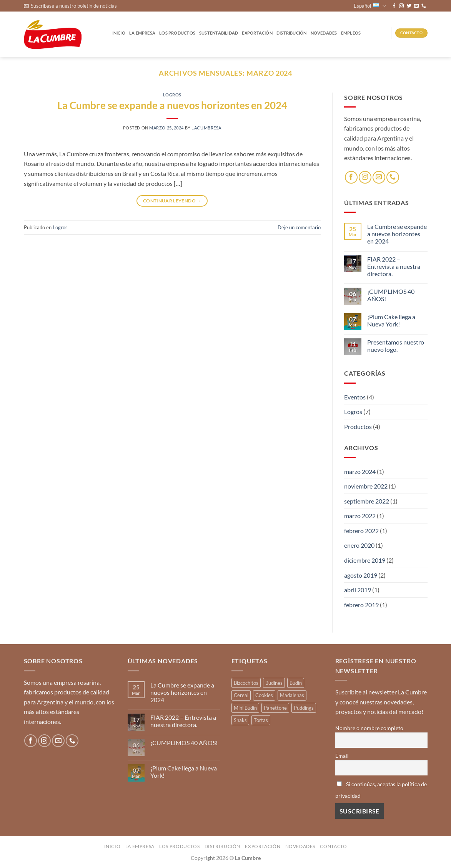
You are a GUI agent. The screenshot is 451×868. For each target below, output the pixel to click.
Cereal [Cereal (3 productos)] (241, 695)
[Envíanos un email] (416, 6)
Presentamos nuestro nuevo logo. (396, 346)
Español (370, 6)
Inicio (119, 33)
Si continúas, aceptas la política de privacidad (381, 790)
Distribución (292, 33)
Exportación (257, 33)
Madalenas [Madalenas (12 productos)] (292, 695)
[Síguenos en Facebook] (394, 6)
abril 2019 (358, 590)
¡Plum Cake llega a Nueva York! (391, 320)
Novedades (324, 33)
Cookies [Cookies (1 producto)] (264, 695)
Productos (358, 427)
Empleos (351, 33)
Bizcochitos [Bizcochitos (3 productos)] (246, 683)
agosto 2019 (361, 575)
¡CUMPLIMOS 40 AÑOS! (391, 295)
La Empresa (142, 33)
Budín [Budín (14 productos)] (296, 683)
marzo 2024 (360, 471)
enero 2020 (359, 545)
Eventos (355, 397)
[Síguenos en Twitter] (409, 6)
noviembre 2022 (366, 486)
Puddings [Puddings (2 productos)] (304, 708)
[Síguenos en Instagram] (401, 6)
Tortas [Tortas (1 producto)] (261, 720)
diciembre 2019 (365, 560)
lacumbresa (206, 128)
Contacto (333, 846)
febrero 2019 (361, 605)
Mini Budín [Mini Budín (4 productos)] (245, 708)
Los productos (177, 33)
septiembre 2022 (367, 501)
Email (342, 756)
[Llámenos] (424, 6)
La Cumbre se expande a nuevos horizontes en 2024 (172, 105)
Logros (172, 95)
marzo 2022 (360, 516)
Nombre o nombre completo (369, 728)
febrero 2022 (361, 531)
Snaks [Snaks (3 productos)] (240, 720)
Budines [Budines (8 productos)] (274, 683)
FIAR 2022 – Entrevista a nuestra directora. (394, 266)
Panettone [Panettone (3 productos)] (275, 708)
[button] (70, 6)
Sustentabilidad (219, 33)
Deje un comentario (299, 227)
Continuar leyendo (172, 201)
